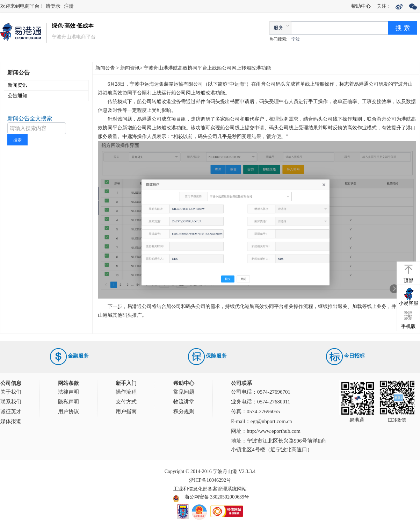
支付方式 (126, 402)
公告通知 (17, 96)
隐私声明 (68, 402)
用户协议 (68, 411)
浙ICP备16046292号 (210, 480)
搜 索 (403, 28)
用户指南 (126, 411)
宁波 (296, 39)
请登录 (53, 6)
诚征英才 (11, 411)
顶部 (408, 281)
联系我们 (11, 402)
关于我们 (11, 392)
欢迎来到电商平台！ (23, 6)
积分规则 (184, 411)
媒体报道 (11, 421)
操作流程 (126, 392)
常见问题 (184, 392)
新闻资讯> (131, 68)
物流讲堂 (184, 402)
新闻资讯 (17, 85)
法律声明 (68, 392)
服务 (278, 28)
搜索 (17, 140)
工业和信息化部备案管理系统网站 (210, 489)
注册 (69, 6)
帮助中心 (361, 6)
